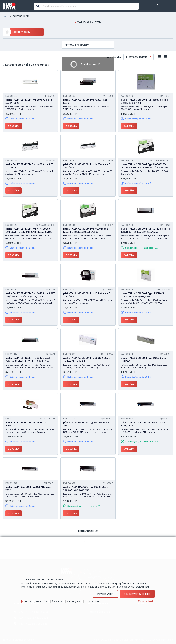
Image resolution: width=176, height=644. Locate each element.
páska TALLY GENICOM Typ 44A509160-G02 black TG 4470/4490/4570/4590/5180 (144, 166)
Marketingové (73, 601)
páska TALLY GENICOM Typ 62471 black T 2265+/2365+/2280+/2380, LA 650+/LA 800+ (29, 361)
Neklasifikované (93, 601)
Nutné (28, 601)
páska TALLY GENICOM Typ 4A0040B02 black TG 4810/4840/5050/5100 (86, 231)
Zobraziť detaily (146, 601)
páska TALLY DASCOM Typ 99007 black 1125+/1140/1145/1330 (85, 489)
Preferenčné (41, 601)
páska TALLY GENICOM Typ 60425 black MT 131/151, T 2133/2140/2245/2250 (146, 231)
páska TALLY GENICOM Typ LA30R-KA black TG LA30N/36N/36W (143, 295)
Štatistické (57, 601)
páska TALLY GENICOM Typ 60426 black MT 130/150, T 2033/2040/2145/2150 (30, 295)
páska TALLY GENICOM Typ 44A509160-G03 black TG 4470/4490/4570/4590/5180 (29, 231)
